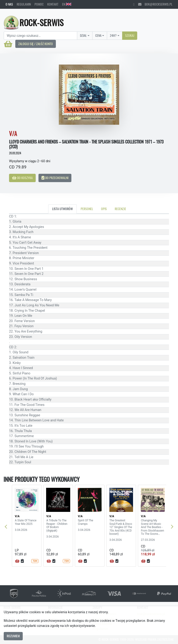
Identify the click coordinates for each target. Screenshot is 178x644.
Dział (83, 35)
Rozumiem (13, 636)
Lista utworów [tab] (62, 209)
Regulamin (24, 4)
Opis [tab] (104, 209)
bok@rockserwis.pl (155, 4)
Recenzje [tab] (120, 209)
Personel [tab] (87, 209)
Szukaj (130, 35)
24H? (113, 35)
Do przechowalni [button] (55, 178)
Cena (98, 35)
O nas (9, 4)
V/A (17, 516)
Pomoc (39, 4)
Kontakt (53, 4)
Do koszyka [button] (22, 178)
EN (67, 4)
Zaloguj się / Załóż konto (36, 44)
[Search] (40, 36)
